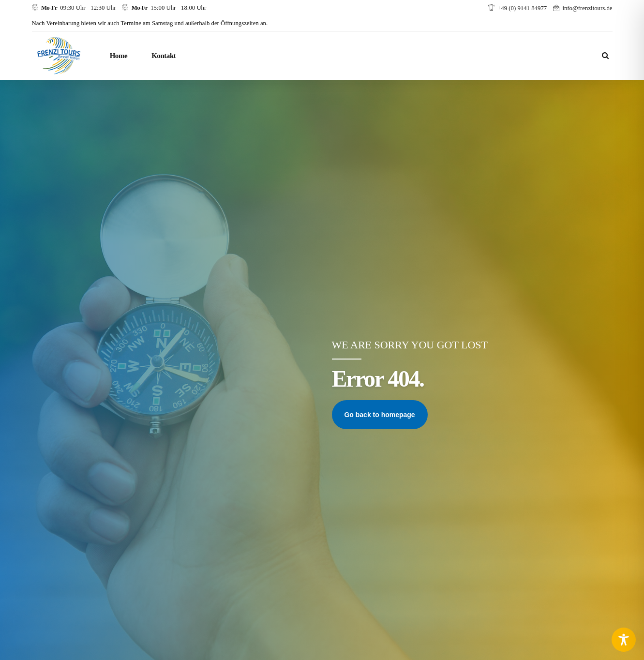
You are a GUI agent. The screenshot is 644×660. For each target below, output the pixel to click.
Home (119, 56)
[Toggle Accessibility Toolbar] (624, 640)
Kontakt (164, 56)
